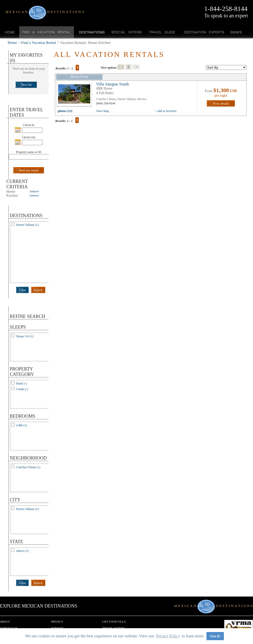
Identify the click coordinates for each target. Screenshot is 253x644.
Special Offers (127, 32)
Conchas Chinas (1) (28, 467)
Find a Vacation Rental (47, 32)
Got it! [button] (215, 636)
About (5, 622)
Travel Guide (162, 32)
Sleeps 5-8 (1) (25, 336)
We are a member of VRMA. (239, 627)
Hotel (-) (21, 383)
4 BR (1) (21, 425)
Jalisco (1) (22, 551)
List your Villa (114, 622)
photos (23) (65, 111)
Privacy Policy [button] (168, 636)
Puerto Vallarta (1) (27, 225)
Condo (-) (22, 389)
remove (34, 191)
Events (236, 32)
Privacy (57, 622)
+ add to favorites (166, 111)
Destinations (91, 32)
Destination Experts (203, 32)
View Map (102, 111)
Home (10, 32)
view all (75, 95)
